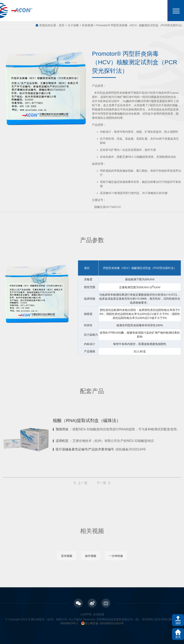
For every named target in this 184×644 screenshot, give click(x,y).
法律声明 (86, 614)
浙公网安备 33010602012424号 (102, 623)
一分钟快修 (116, 556)
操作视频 (91, 556)
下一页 (101, 483)
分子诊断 (73, 25)
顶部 (178, 623)
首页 (62, 25)
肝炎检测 (88, 25)
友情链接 (99, 614)
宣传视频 (67, 556)
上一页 (83, 483)
